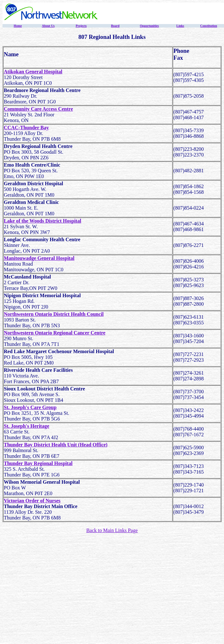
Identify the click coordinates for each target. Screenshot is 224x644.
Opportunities (149, 26)
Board (115, 26)
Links (180, 26)
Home (18, 26)
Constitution (209, 26)
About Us (48, 26)
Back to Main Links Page (112, 530)
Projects (81, 26)
